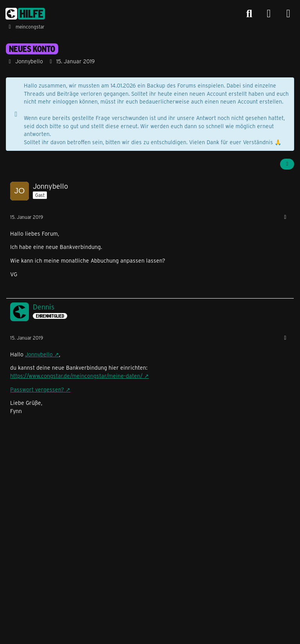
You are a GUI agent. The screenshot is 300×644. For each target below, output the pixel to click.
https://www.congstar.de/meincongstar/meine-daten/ (76, 376)
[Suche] (249, 14)
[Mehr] (285, 217)
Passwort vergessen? (37, 389)
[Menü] (288, 14)
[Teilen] (287, 164)
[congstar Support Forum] (25, 14)
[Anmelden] (269, 14)
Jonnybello (39, 354)
